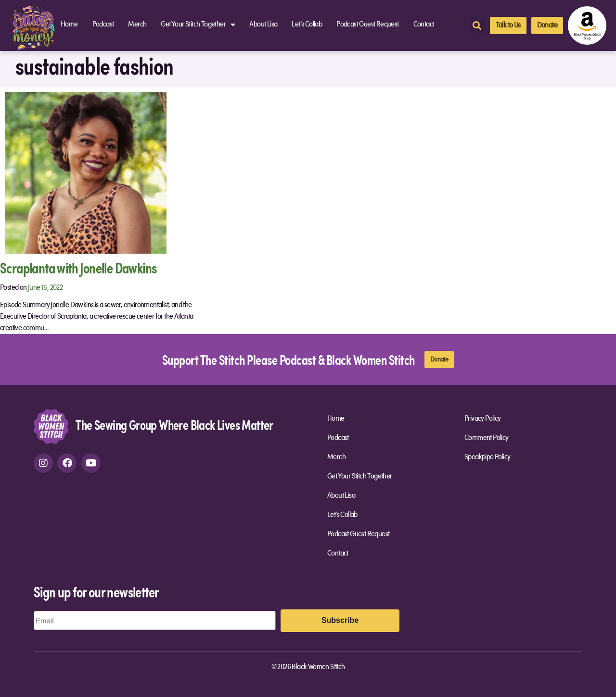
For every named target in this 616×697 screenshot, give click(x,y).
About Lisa (263, 25)
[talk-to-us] (508, 26)
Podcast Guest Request (367, 25)
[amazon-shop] (587, 26)
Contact (424, 25)
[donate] (547, 26)
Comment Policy (487, 438)
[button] (477, 26)
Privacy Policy (483, 419)
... (47, 328)
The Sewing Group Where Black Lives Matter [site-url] (174, 424)
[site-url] (51, 426)
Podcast (103, 25)
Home (69, 25)
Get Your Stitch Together (198, 25)
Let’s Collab (307, 25)
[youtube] (91, 463)
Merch (137, 25)
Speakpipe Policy (487, 457)
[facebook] (67, 463)
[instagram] (43, 463)
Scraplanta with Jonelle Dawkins (78, 267)
